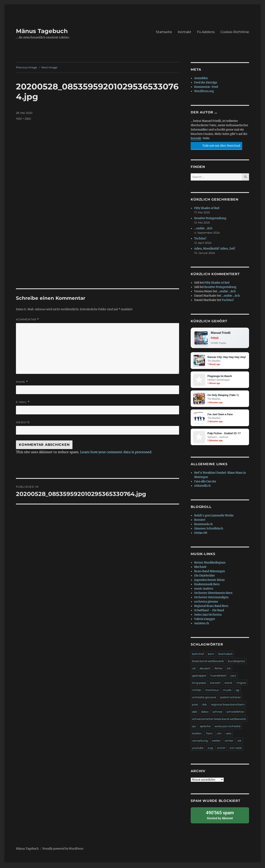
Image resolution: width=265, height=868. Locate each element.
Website (23, 422)
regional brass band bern (228, 707)
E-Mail (23, 402)
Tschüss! (200, 238)
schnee (217, 714)
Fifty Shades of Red (207, 208)
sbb (195, 714)
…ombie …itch (203, 228)
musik (227, 692)
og (237, 692)
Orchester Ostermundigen (211, 600)
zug (210, 750)
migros (241, 685)
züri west (236, 750)
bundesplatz (237, 663)
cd (194, 671)
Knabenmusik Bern (207, 587)
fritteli (215, 338)
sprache (205, 729)
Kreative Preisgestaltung (210, 218)
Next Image (49, 67)
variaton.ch (202, 626)
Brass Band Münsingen (210, 574)
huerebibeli (219, 678)
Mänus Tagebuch (42, 31)
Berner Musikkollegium (210, 565)
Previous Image (26, 67)
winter (229, 743)
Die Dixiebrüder (205, 578)
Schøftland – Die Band (209, 613)
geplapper (199, 678)
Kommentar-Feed (206, 87)
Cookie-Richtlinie (235, 32)
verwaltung (200, 743)
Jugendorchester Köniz (209, 582)
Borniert (200, 522)
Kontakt (185, 32)
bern (211, 656)
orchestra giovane (206, 604)
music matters (204, 591)
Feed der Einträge (206, 83)
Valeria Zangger (205, 621)
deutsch (205, 671)
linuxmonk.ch (204, 527)
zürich (221, 750)
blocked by (220, 817)
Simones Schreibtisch (209, 531)
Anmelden (201, 78)
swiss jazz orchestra (228, 729)
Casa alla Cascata (205, 484)
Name (22, 382)
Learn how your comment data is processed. (116, 452)
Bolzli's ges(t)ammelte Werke (214, 518)
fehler (219, 671)
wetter (216, 743)
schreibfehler (235, 714)
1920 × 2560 (23, 119)
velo (228, 736)
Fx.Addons (206, 32)
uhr (219, 736)
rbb (204, 707)
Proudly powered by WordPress (63, 850)
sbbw (205, 714)
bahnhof (198, 656)
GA (229, 671)
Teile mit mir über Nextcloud (216, 145)
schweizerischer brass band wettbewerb (219, 721)
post (195, 707)
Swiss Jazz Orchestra (208, 617)
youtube (198, 750)
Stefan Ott (201, 535)
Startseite (164, 32)
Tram (209, 736)
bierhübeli (226, 656)
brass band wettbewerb (208, 663)
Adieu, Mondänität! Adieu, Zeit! (215, 249)
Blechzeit (200, 569)
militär (197, 692)
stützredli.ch (202, 488)
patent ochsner (231, 700)
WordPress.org (204, 91)
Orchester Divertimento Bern (213, 595)
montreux (212, 692)
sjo (194, 729)
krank (228, 685)
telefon (197, 736)
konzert (215, 685)
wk (239, 743)
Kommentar (27, 319)
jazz (233, 678)
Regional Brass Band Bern (211, 608)
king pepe (199, 685)
